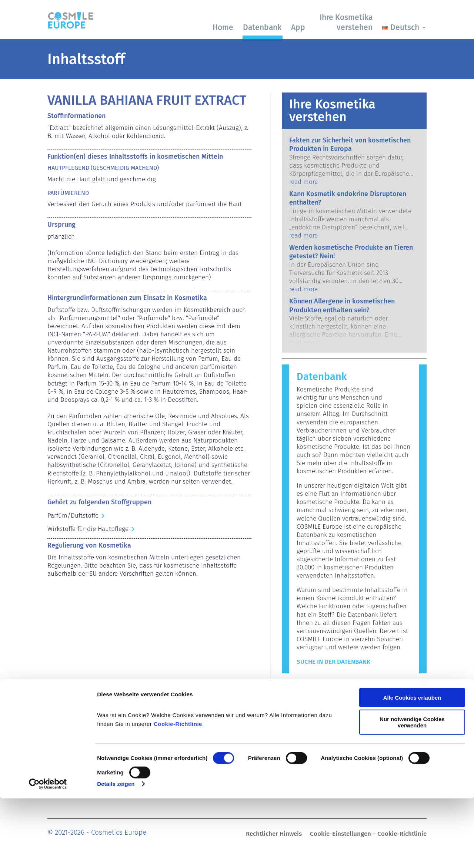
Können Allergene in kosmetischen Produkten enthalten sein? (342, 305)
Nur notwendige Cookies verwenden (412, 792)
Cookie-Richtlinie (178, 793)
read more (303, 182)
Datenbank (262, 27)
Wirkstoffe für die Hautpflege (88, 529)
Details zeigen (116, 853)
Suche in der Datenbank (333, 662)
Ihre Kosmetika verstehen (346, 22)
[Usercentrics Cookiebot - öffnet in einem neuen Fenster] (48, 854)
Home (223, 27)
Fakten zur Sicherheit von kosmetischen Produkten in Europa (350, 144)
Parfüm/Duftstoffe (73, 516)
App (298, 27)
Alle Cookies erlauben (412, 767)
